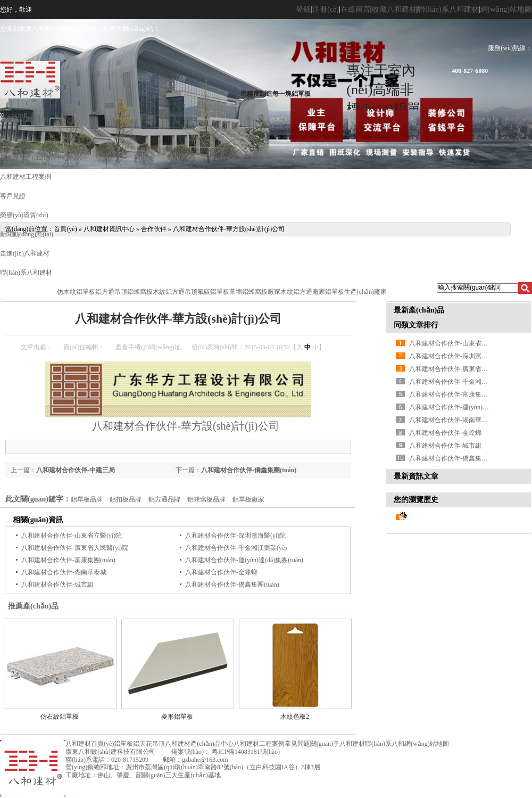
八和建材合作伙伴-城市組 (57, 585)
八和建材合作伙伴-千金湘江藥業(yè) (236, 548)
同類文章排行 (416, 325)
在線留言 (355, 9)
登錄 (303, 9)
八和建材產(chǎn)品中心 (34, 158)
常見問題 (297, 744)
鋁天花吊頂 (149, 744)
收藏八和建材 (394, 9)
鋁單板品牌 (87, 499)
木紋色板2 (295, 717)
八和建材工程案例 (26, 177)
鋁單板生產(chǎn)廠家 (356, 292)
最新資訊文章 (416, 476)
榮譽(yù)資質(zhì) (24, 215)
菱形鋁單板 (177, 717)
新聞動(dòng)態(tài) (27, 234)
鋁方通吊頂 (111, 292)
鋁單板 (10, 138)
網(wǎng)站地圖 (506, 9)
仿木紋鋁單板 (76, 292)
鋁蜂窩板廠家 (261, 292)
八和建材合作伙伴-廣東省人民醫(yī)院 (75, 548)
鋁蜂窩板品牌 (206, 499)
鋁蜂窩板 (140, 292)
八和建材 (113, 426)
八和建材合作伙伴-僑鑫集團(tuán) (249, 470)
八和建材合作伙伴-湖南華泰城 (64, 572)
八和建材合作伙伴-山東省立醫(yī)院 (72, 536)
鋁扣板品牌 (126, 499)
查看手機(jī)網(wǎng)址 (148, 347)
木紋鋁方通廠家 (303, 292)
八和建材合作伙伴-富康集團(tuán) (68, 560)
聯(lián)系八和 (385, 744)
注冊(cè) (326, 9)
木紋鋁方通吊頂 (175, 292)
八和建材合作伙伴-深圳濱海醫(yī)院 (235, 536)
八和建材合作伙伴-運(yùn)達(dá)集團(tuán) (244, 560)
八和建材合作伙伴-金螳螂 (221, 572)
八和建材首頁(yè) (24, 119)
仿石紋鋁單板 (60, 717)
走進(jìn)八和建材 (25, 253)
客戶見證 (13, 196)
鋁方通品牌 (164, 499)
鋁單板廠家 (248, 499)
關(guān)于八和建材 (338, 744)
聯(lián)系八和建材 (448, 9)
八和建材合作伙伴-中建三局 (76, 470)
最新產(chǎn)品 (419, 310)
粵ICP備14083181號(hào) (245, 752)
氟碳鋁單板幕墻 (220, 292)
